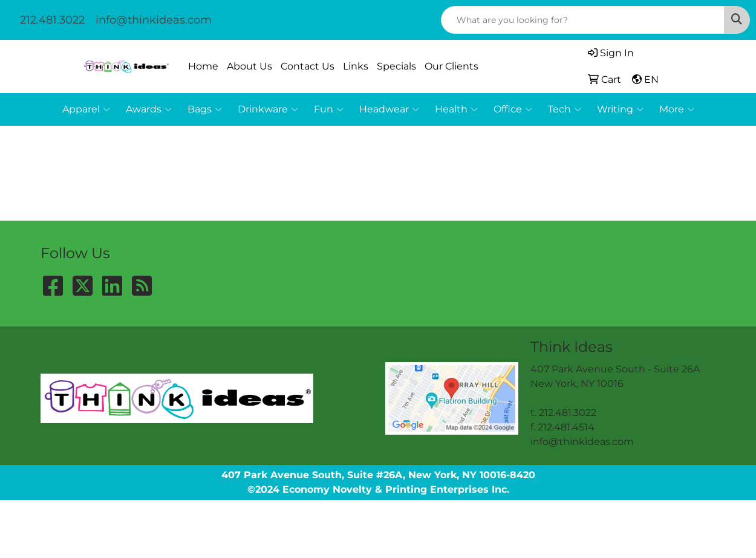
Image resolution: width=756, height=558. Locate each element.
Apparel (86, 109)
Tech (565, 109)
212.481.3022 (52, 20)
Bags (205, 109)
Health (456, 109)
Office (513, 109)
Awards (149, 109)
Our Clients (451, 66)
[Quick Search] (583, 20)
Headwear (389, 109)
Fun (329, 109)
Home (203, 66)
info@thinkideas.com (154, 20)
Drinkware (268, 109)
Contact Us (308, 66)
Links (356, 66)
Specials (396, 66)
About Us (249, 66)
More (677, 109)
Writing (620, 109)
